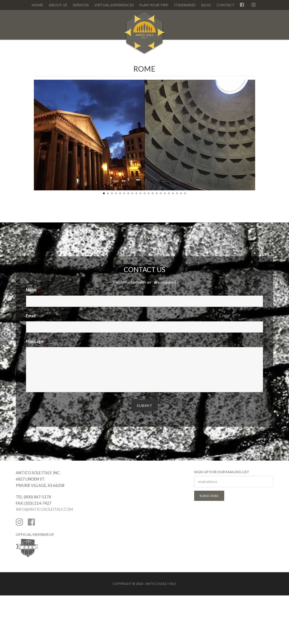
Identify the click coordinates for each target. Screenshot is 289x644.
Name (32, 290)
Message (36, 341)
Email (32, 316)
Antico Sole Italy (144, 35)
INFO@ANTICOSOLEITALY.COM (44, 509)
